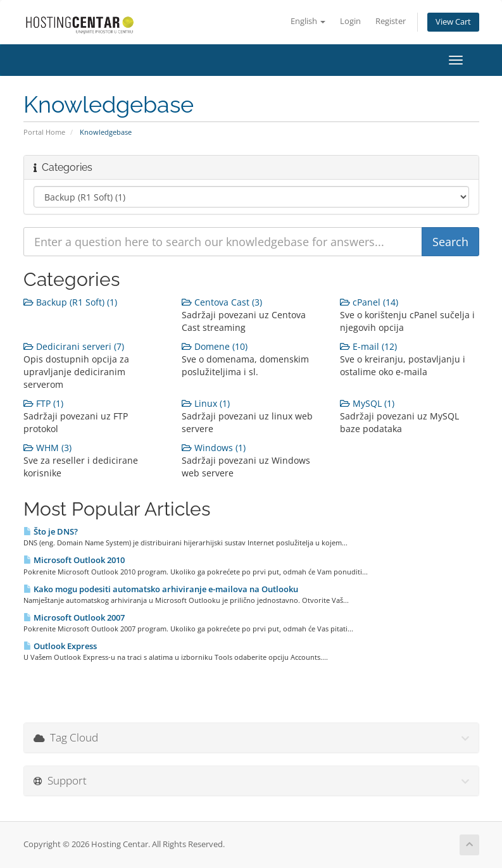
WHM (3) (47, 448)
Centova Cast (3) (222, 302)
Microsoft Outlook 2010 (74, 560)
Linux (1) (206, 403)
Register (391, 21)
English (308, 21)
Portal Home (44, 132)
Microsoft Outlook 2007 (74, 617)
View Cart (453, 22)
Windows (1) (214, 448)
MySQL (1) (367, 403)
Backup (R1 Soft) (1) (70, 302)
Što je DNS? (51, 531)
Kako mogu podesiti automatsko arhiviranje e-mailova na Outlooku (161, 589)
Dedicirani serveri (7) (74, 346)
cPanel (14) (369, 302)
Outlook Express (60, 646)
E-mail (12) (368, 346)
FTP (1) (43, 403)
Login (350, 21)
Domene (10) (215, 346)
